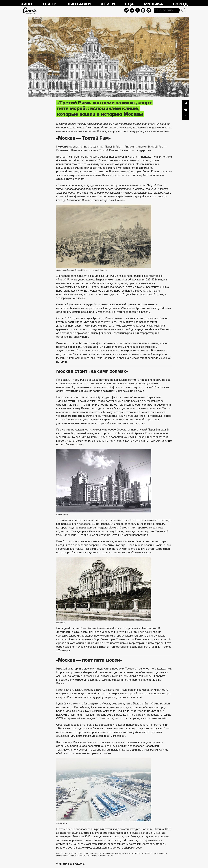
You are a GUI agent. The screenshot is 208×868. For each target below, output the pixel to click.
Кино (26, 4)
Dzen (143, 10)
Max (149, 10)
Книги (108, 4)
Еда (129, 4)
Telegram (126, 10)
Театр (49, 4)
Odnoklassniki (138, 10)
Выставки (78, 4)
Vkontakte (132, 10)
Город (180, 4)
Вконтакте (186, 110)
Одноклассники (186, 116)
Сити (30, 10)
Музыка (153, 4)
